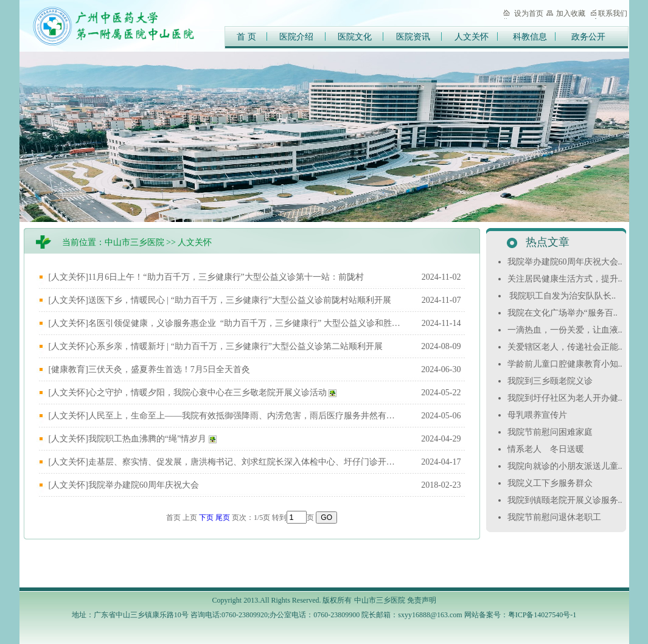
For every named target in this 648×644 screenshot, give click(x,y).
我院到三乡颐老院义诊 (551, 381)
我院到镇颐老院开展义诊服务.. (566, 500)
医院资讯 (413, 36)
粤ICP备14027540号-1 (542, 615)
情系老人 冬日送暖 (547, 449)
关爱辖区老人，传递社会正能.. (566, 347)
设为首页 (529, 13)
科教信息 (530, 36)
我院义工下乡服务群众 (551, 483)
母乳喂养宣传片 (538, 415)
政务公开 (588, 36)
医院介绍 (296, 36)
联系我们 (613, 13)
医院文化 (355, 36)
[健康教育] (68, 369)
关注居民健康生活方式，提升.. (566, 279)
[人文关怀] (68, 277)
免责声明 (422, 600)
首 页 (246, 36)
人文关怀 (472, 36)
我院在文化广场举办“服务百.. (564, 313)
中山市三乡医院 (134, 242)
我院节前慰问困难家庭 (551, 432)
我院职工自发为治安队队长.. (563, 296)
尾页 (223, 518)
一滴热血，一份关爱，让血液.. (566, 330)
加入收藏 (571, 13)
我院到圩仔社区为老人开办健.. (566, 398)
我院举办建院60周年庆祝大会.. (566, 262)
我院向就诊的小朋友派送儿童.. (566, 466)
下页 (206, 518)
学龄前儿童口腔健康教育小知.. (566, 364)
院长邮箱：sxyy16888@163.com (412, 615)
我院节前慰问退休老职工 (556, 517)
